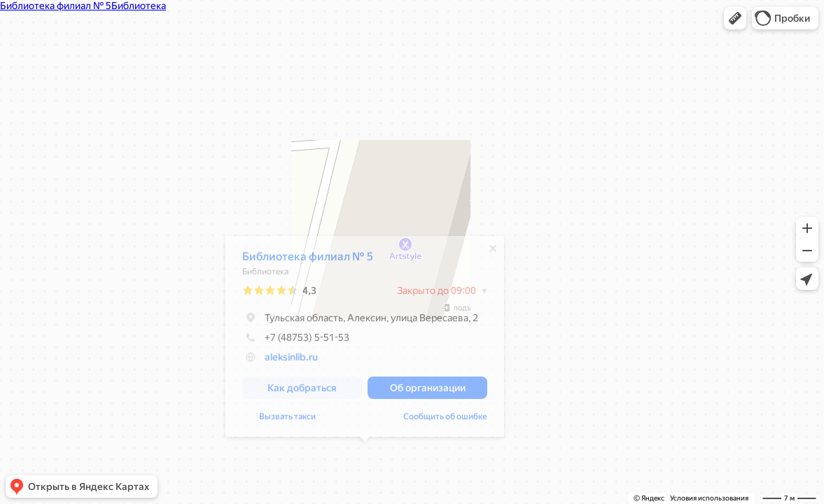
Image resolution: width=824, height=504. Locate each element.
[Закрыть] (493, 252)
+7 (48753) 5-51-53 (296, 341)
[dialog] (365, 340)
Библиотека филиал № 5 (308, 260)
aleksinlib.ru (291, 360)
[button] (735, 18)
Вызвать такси (287, 420)
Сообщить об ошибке (445, 420)
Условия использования (709, 498)
